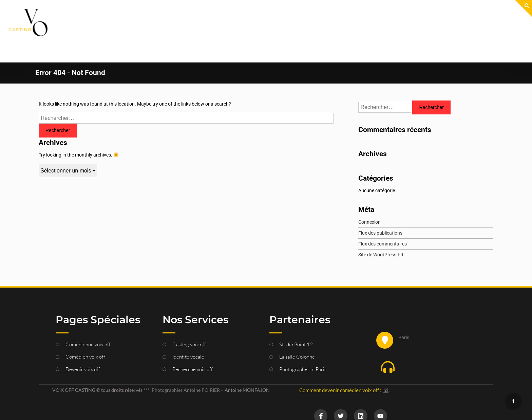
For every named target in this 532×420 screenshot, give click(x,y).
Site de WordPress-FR (381, 233)
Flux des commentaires (383, 222)
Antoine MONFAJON (247, 368)
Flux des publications (380, 211)
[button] (426, 346)
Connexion (369, 200)
